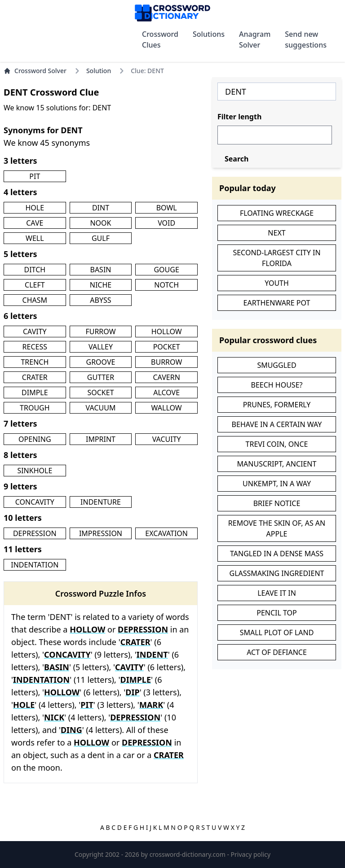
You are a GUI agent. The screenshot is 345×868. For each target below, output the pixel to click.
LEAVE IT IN (277, 593)
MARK (151, 705)
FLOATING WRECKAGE (277, 213)
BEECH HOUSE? (277, 385)
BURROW (166, 362)
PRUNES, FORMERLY (277, 405)
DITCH (35, 270)
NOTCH (166, 285)
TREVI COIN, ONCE (277, 444)
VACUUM (101, 408)
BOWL (167, 208)
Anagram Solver (255, 39)
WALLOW (167, 408)
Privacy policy (251, 854)
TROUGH (35, 408)
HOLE (35, 208)
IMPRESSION (101, 533)
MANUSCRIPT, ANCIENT (277, 464)
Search (237, 159)
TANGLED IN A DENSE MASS (277, 554)
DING (71, 730)
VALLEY (101, 347)
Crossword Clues (160, 39)
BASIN (100, 270)
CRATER (35, 377)
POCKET (167, 347)
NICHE (101, 285)
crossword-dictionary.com (188, 854)
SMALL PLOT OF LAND (277, 632)
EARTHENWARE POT (277, 303)
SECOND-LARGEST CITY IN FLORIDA (276, 258)
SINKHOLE (35, 471)
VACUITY (167, 439)
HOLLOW (167, 331)
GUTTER (101, 377)
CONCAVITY (35, 502)
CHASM (35, 300)
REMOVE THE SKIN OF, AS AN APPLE (277, 528)
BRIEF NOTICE (277, 503)
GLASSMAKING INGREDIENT (277, 573)
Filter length (239, 117)
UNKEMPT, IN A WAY (277, 484)
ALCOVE (166, 393)
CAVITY (35, 331)
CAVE (35, 223)
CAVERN (167, 377)
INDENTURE (101, 502)
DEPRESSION (35, 533)
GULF (101, 238)
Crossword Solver (35, 71)
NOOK (100, 223)
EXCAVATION (166, 533)
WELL (35, 238)
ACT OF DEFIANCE (277, 652)
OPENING (35, 439)
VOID (166, 223)
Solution (99, 71)
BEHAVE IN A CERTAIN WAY (277, 424)
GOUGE (166, 270)
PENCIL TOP (277, 613)
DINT (101, 208)
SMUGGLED (276, 365)
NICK (54, 717)
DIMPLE (35, 393)
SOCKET (100, 393)
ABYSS (100, 300)
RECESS (35, 347)
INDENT (152, 654)
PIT (35, 176)
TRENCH (35, 362)
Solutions (209, 34)
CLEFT (35, 285)
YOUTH (277, 283)
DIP (132, 692)
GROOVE (101, 362)
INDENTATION (35, 565)
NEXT (276, 233)
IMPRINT (101, 439)
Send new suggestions (306, 39)
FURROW (100, 331)
